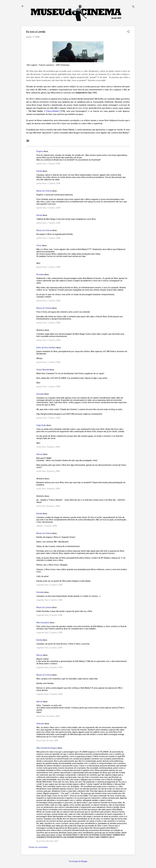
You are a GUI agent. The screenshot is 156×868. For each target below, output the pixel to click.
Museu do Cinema (44, 191)
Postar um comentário (38, 847)
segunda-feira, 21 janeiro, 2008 (49, 585)
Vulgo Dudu (41, 425)
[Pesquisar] (133, 7)
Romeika (40, 274)
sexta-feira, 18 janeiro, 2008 (48, 447)
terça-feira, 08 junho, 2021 (47, 841)
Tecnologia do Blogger (78, 861)
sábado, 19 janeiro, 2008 (47, 526)
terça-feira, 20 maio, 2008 (47, 741)
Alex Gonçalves (43, 623)
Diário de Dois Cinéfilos (46, 348)
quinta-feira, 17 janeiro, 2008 (48, 164)
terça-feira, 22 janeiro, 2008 (48, 716)
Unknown (40, 724)
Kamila (39, 171)
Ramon (39, 454)
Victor (39, 245)
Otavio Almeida (43, 370)
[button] (128, 32)
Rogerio (40, 151)
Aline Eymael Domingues (47, 748)
